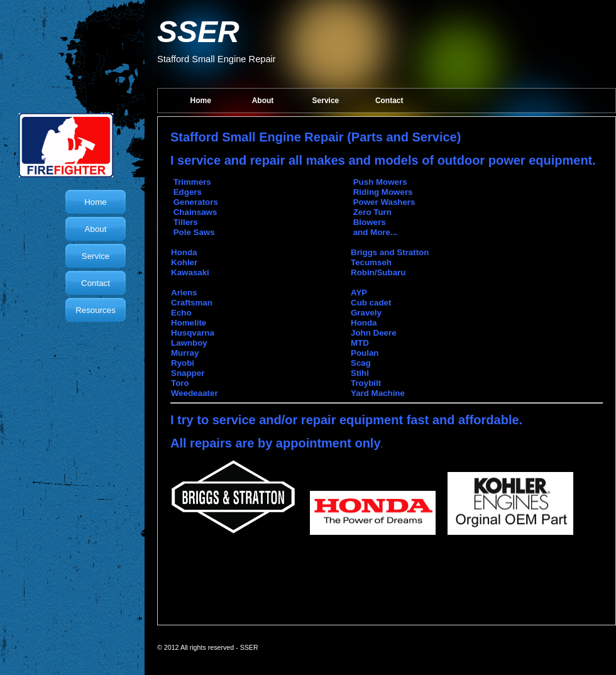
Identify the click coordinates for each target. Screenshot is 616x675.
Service (326, 101)
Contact (389, 101)
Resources (96, 310)
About (263, 101)
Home (201, 101)
